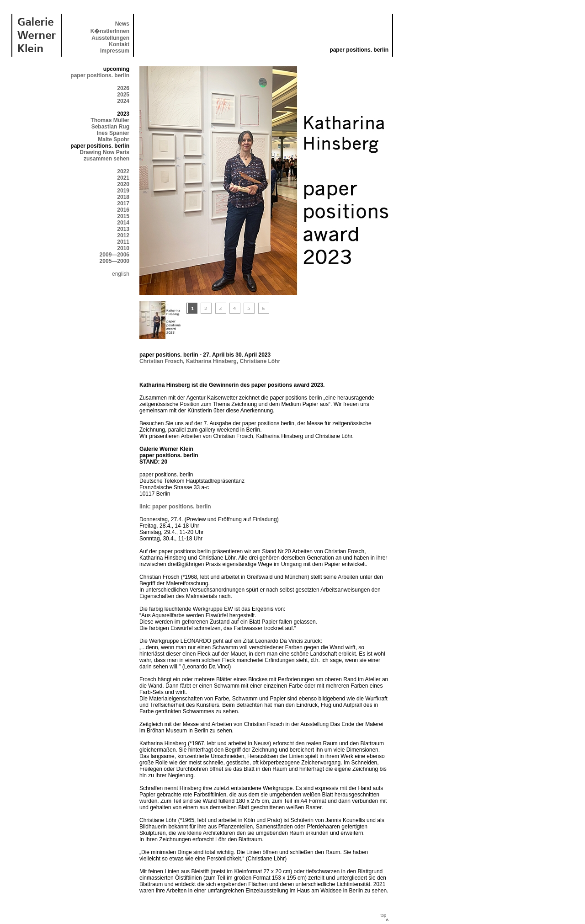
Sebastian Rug (110, 127)
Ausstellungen (110, 38)
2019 (123, 191)
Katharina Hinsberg (211, 361)
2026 (123, 88)
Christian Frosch (161, 361)
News (122, 24)
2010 (123, 248)
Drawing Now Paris (104, 152)
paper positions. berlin (100, 75)
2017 (123, 203)
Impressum (115, 51)
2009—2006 (114, 255)
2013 (123, 229)
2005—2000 (114, 261)
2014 (123, 223)
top (383, 915)
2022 (123, 171)
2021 (123, 178)
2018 (123, 197)
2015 (123, 216)
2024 (123, 101)
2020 (123, 184)
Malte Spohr (114, 139)
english (121, 274)
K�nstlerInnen (110, 31)
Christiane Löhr (260, 361)
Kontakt (119, 44)
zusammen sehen (106, 159)
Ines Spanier (113, 133)
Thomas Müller (110, 120)
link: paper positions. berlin (175, 507)
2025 (123, 95)
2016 (123, 210)
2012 (123, 235)
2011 (123, 242)
